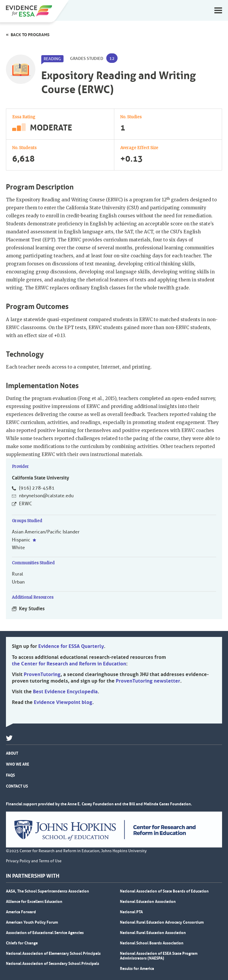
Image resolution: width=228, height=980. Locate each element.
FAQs (10, 775)
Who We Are (18, 764)
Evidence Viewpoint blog (63, 702)
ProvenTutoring (42, 674)
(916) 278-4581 (37, 488)
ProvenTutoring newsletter (148, 681)
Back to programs (30, 35)
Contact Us (17, 786)
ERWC (26, 504)
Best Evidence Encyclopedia (65, 691)
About (12, 753)
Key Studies (32, 608)
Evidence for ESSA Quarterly (71, 646)
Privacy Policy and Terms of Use (34, 861)
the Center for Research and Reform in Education (69, 664)
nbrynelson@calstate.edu (46, 496)
